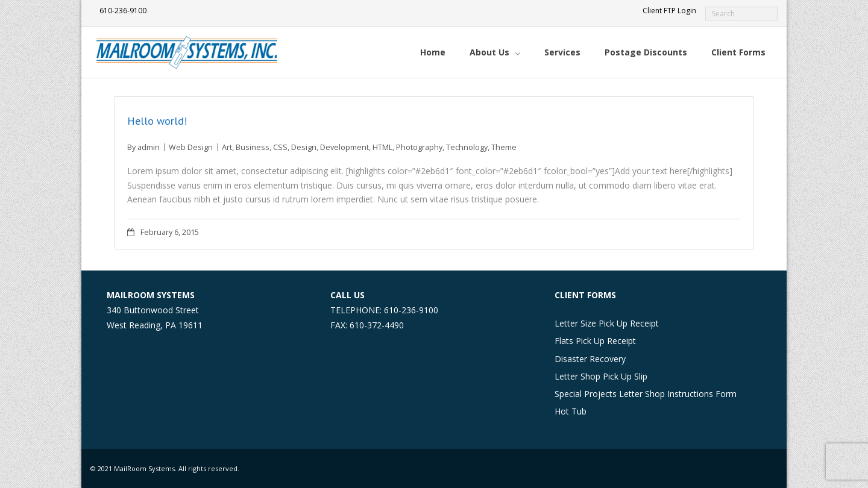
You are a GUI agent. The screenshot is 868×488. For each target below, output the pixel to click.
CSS (280, 147)
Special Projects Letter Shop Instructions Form (646, 394)
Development (344, 147)
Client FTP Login (669, 11)
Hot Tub (571, 411)
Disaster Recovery (590, 359)
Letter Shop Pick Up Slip (601, 376)
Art (227, 147)
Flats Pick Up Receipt (595, 341)
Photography (419, 147)
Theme (504, 147)
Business (253, 147)
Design (304, 147)
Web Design (191, 147)
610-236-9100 (123, 11)
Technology (467, 147)
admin (149, 147)
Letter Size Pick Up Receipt (607, 323)
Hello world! (157, 121)
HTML (382, 147)
